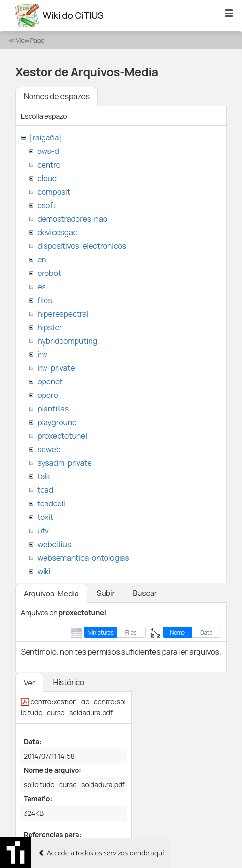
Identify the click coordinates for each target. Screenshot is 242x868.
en (42, 259)
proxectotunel (62, 436)
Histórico (68, 682)
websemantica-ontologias (83, 558)
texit (45, 517)
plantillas (53, 409)
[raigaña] (45, 137)
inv (42, 354)
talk (44, 476)
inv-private (56, 368)
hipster (50, 327)
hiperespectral (63, 314)
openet (50, 381)
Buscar (145, 593)
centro (49, 165)
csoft (46, 205)
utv (43, 531)
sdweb (49, 449)
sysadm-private (64, 463)
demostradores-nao (72, 219)
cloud (47, 178)
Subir (106, 593)
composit (54, 192)
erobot (49, 273)
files (45, 300)
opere (47, 395)
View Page (30, 40)
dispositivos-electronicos (82, 246)
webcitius (54, 544)
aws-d (48, 151)
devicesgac (57, 232)
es (41, 287)
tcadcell (51, 503)
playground (57, 422)
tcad (45, 490)
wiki (44, 571)
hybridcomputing (67, 341)
